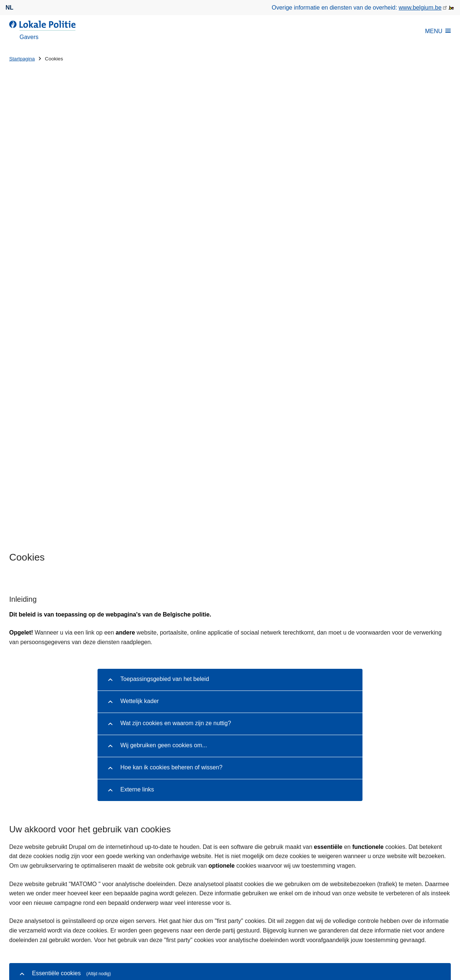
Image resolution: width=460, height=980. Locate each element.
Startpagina (22, 59)
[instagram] (403, 885)
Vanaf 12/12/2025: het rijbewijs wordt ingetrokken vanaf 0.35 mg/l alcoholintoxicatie (350, 786)
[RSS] (446, 885)
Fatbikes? (271, 757)
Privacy (208, 931)
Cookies (234, 931)
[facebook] (389, 885)
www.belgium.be (420, 8)
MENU (438, 31)
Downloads (24, 886)
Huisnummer (139, 787)
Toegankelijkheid (273, 931)
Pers (50, 886)
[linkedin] (418, 885)
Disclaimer (179, 931)
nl (9, 8)
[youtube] (432, 885)
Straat (17, 787)
